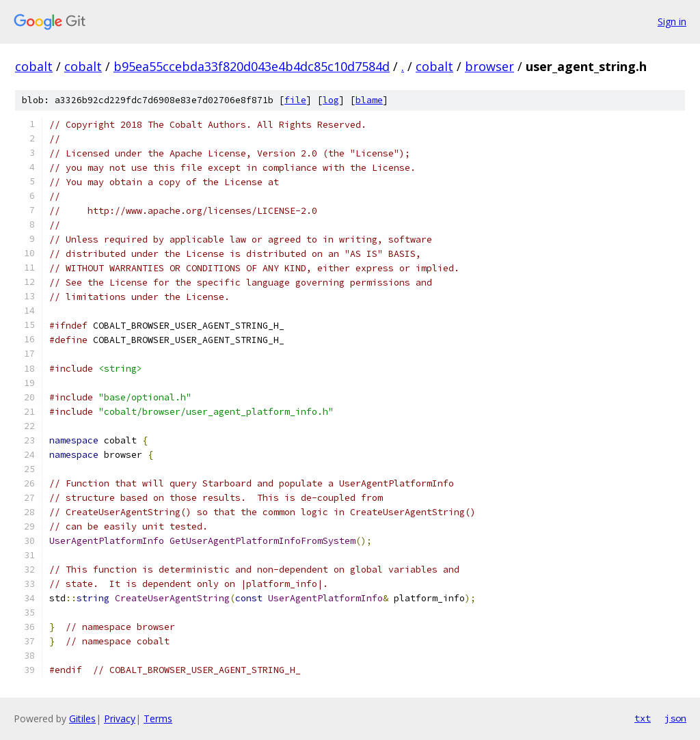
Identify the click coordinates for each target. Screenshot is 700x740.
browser (489, 66)
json (675, 718)
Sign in (672, 22)
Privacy (120, 718)
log (331, 100)
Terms (158, 718)
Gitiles (82, 718)
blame (369, 100)
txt (643, 718)
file (295, 100)
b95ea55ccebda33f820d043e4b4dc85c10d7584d (252, 66)
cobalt (34, 66)
